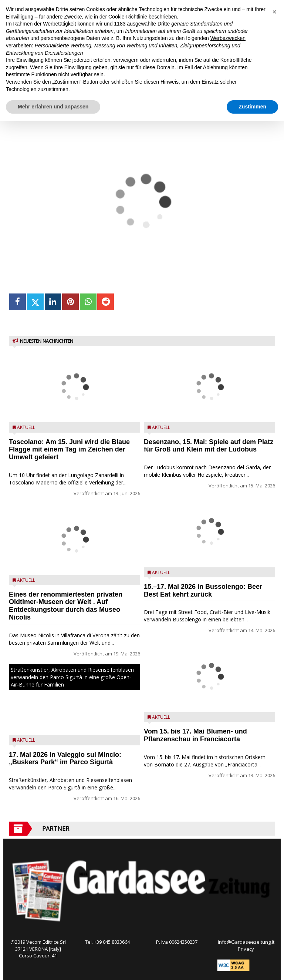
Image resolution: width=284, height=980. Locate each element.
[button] (274, 12)
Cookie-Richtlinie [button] (128, 17)
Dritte (164, 24)
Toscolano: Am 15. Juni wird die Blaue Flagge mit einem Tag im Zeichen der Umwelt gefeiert (69, 450)
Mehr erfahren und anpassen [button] (53, 107)
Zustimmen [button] (252, 107)
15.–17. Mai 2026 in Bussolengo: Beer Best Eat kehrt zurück (203, 590)
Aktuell (26, 427)
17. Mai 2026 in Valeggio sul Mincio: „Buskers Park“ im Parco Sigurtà (65, 759)
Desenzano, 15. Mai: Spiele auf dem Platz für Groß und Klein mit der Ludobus (209, 446)
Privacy (246, 949)
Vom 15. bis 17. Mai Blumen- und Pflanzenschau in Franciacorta (195, 735)
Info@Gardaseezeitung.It (246, 942)
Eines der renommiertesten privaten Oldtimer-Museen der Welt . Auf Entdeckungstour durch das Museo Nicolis (66, 606)
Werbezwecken (228, 38)
